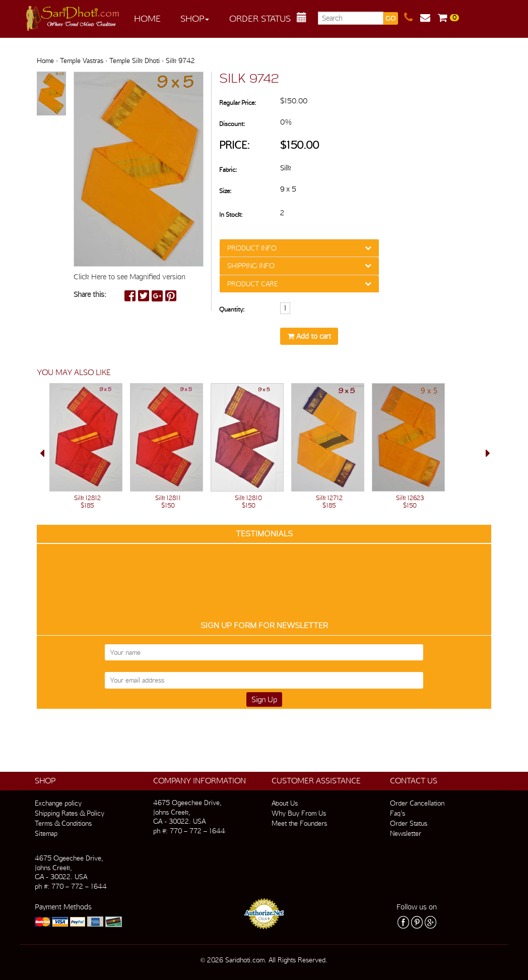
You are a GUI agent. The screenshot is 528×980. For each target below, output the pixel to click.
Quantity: (232, 309)
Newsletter (406, 833)
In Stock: (231, 215)
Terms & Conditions (63, 823)
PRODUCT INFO (252, 248)
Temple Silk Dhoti (135, 60)
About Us (285, 803)
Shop (195, 18)
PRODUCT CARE (252, 284)
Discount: (232, 124)
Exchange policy (58, 803)
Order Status (260, 18)
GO (390, 18)
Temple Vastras (82, 60)
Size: (225, 191)
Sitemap (46, 833)
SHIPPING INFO (251, 266)
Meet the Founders (299, 823)
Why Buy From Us (299, 813)
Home (147, 18)
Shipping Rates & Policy (70, 813)
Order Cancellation (417, 803)
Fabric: (228, 170)
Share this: (90, 294)
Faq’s (398, 813)
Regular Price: (238, 103)
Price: (235, 145)
